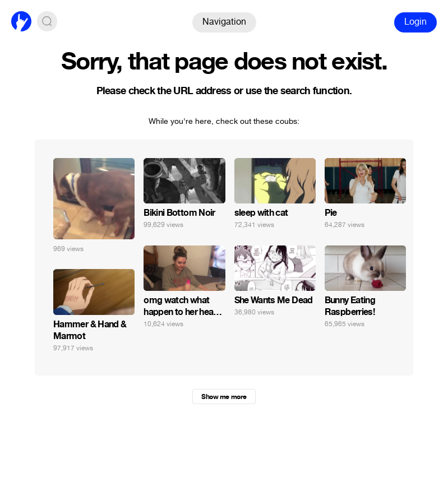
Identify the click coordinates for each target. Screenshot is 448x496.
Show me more (224, 397)
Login (415, 22)
